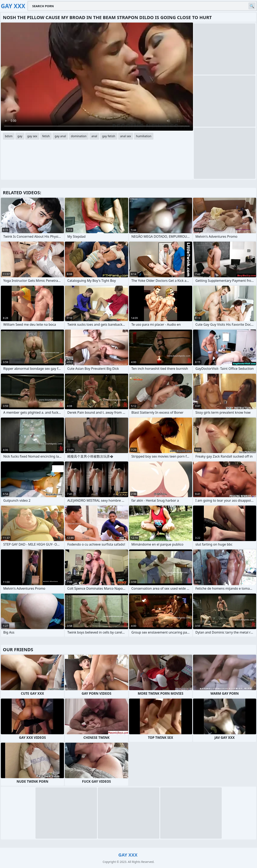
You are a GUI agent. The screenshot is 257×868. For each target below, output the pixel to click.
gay (20, 136)
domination (79, 136)
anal (94, 136)
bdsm (9, 136)
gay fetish (109, 136)
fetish (46, 136)
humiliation (144, 136)
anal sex (126, 136)
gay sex (32, 136)
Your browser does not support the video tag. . (97, 77)
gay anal (60, 136)
